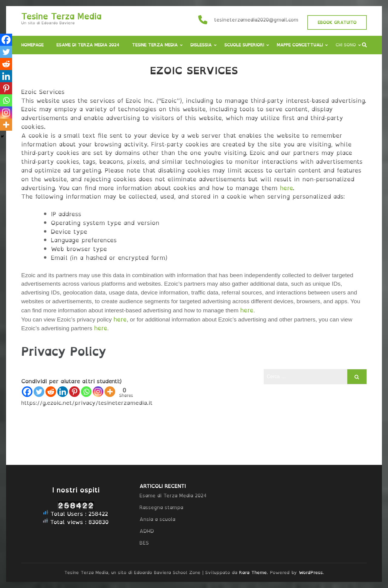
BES (144, 543)
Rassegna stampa (161, 507)
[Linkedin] (63, 392)
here (286, 188)
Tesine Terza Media (61, 16)
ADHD (147, 531)
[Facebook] (27, 392)
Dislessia (201, 45)
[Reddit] (51, 392)
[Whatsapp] (86, 392)
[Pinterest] (74, 392)
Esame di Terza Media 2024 (88, 45)
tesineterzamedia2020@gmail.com (256, 20)
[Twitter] (39, 392)
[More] (110, 392)
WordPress (311, 572)
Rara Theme (253, 572)
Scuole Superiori (244, 45)
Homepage (32, 45)
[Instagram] (98, 392)
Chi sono (346, 45)
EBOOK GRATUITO (337, 22)
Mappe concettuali (300, 45)
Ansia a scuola (157, 519)
